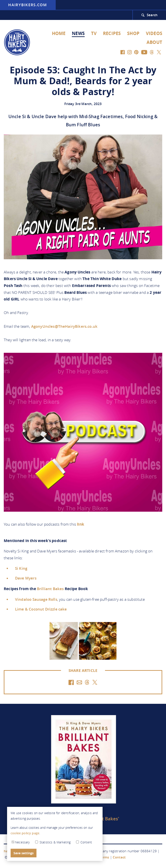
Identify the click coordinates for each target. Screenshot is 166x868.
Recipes (112, 33)
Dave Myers (26, 578)
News (78, 33)
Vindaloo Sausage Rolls (36, 599)
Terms (104, 857)
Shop (133, 33)
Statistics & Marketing (53, 842)
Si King (21, 568)
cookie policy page (25, 833)
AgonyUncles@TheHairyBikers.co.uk (64, 326)
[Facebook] (123, 52)
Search (152, 15)
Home (59, 33)
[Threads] (152, 52)
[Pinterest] (136, 52)
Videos (154, 33)
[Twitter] (159, 52)
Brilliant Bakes (50, 589)
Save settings (24, 853)
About (154, 42)
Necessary (21, 842)
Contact (119, 857)
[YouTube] (144, 52)
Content (84, 842)
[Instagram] (130, 52)
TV (94, 33)
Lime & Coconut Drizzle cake (41, 609)
